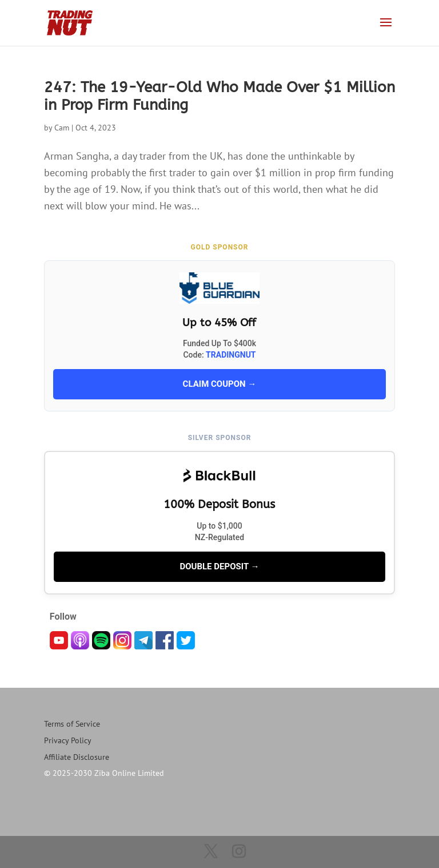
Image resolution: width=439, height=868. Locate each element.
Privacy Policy (68, 740)
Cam (62, 128)
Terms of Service (72, 724)
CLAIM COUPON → (220, 384)
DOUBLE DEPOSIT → (219, 566)
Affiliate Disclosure (77, 757)
